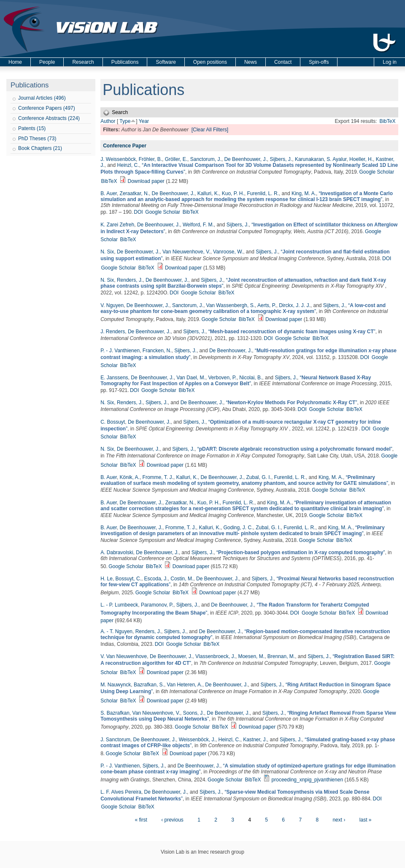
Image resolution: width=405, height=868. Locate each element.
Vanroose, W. (228, 252)
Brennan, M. (281, 656)
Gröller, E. (176, 159)
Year (144, 121)
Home (15, 62)
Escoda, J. (156, 579)
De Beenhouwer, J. (245, 159)
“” (247, 196)
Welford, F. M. (198, 225)
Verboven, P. (222, 378)
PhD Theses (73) (37, 139)
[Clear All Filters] (210, 130)
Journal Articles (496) (42, 98)
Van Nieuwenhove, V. (186, 252)
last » (366, 820)
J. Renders (113, 332)
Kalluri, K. (208, 193)
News (251, 62)
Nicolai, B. (251, 378)
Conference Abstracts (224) (49, 118)
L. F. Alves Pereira (121, 792)
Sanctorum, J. (206, 159)
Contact (283, 62)
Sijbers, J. (281, 159)
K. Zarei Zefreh (117, 225)
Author (108, 121)
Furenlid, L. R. (263, 193)
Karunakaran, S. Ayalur (321, 159)
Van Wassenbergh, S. (231, 305)
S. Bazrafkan (115, 713)
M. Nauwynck (116, 685)
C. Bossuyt (113, 422)
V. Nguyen (112, 305)
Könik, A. (130, 477)
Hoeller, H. (361, 159)
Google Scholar (377, 172)
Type (125, 121)
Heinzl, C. (128, 165)
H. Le (107, 579)
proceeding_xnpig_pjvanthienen (307, 780)
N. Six (107, 252)
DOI (138, 212)
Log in (390, 62)
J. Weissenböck (118, 159)
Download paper (146, 181)
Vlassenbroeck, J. (215, 656)
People (47, 62)
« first (141, 820)
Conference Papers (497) (47, 108)
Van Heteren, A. (185, 685)
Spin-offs (319, 62)
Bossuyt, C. (128, 579)
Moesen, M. (251, 656)
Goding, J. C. (238, 528)
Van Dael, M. (191, 378)
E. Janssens (114, 378)
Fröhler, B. (150, 159)
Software (166, 62)
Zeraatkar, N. (134, 193)
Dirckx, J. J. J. (295, 305)
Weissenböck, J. (197, 740)
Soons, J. (194, 713)
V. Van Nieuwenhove (124, 656)
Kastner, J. (255, 740)
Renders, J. (130, 280)
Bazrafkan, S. (149, 685)
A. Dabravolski (117, 552)
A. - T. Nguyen (116, 631)
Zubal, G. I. (259, 477)
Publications (125, 62)
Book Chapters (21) (40, 148)
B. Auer (109, 193)
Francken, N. (157, 351)
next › (339, 820)
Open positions (210, 62)
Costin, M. (182, 579)
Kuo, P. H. (233, 193)
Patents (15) (32, 128)
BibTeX (387, 121)
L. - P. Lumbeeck (119, 605)
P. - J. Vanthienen (120, 351)
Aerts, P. (267, 305)
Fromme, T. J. (158, 477)
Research (83, 62)
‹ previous (172, 820)
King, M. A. (304, 193)
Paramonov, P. (157, 605)
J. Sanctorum (115, 740)
